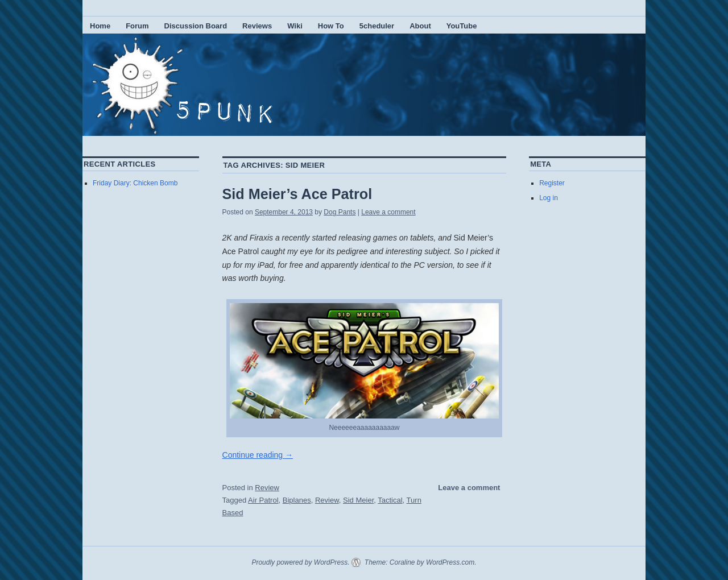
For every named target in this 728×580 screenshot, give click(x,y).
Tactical (390, 500)
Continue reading (258, 455)
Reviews (257, 26)
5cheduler (377, 26)
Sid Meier (358, 500)
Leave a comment (388, 212)
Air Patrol (263, 500)
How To (331, 26)
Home (100, 26)
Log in (549, 198)
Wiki (295, 26)
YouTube (462, 26)
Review (267, 488)
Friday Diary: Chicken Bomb (135, 183)
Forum (137, 26)
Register (552, 183)
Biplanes (297, 500)
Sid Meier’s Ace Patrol (297, 194)
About (420, 26)
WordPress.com (450, 562)
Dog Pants (340, 212)
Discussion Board (196, 26)
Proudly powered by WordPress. (300, 562)
